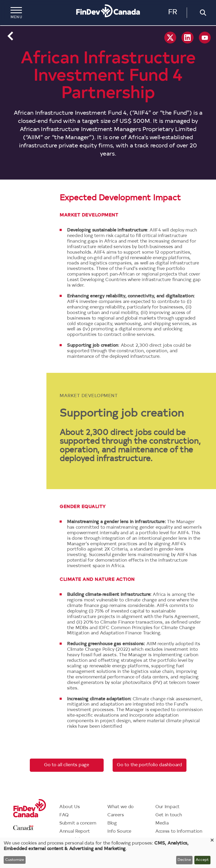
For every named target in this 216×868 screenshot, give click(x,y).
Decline (184, 860)
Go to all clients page (66, 765)
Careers (116, 815)
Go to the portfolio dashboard (149, 765)
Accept (202, 860)
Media (162, 823)
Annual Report (75, 831)
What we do (121, 807)
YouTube (205, 38)
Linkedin (187, 38)
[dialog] (108, 853)
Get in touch (169, 815)
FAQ (64, 815)
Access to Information (179, 831)
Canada (23, 828)
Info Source (119, 831)
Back (11, 36)
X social (170, 38)
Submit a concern (78, 823)
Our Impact (167, 807)
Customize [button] (15, 860)
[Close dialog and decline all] (212, 841)
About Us (70, 807)
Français (173, 13)
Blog (112, 823)
